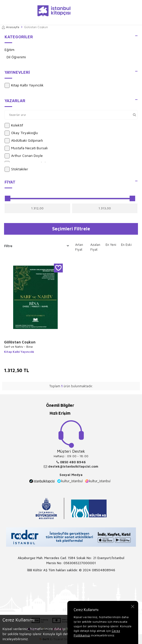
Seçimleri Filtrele (71, 229)
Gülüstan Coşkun (20, 342)
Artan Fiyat (79, 247)
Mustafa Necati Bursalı (26, 148)
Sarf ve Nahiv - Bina (18, 347)
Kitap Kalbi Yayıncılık (24, 85)
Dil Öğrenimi (16, 57)
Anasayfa (11, 27)
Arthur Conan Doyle (24, 156)
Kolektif (14, 125)
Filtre (37, 246)
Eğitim (9, 50)
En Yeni (111, 245)
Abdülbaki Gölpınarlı (24, 141)
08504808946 (104, 570)
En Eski (126, 245)
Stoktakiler (16, 169)
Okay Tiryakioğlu (21, 133)
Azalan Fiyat (95, 247)
